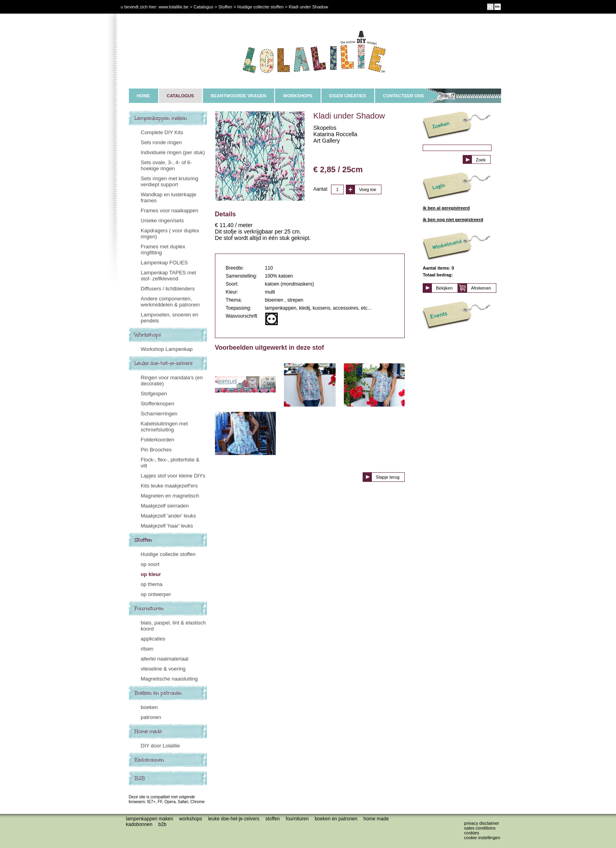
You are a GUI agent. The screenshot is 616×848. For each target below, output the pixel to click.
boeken (149, 707)
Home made (148, 731)
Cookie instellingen (482, 838)
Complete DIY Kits (162, 132)
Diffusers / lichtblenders (168, 289)
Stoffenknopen (158, 404)
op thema (152, 584)
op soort (150, 564)
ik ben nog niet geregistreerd (453, 220)
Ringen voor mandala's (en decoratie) (172, 381)
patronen (151, 717)
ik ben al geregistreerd (446, 208)
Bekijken (444, 288)
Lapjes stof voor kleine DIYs (173, 476)
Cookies (472, 833)
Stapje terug (388, 477)
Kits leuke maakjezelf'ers (170, 486)
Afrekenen (481, 288)
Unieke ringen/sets (163, 221)
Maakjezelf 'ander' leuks (169, 516)
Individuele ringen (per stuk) (173, 152)
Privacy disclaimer (482, 823)
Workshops (148, 335)
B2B (140, 778)
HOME (143, 96)
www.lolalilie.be (174, 7)
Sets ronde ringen (162, 142)
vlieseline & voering (163, 669)
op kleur (151, 574)
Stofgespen (154, 394)
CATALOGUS (181, 96)
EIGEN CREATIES (348, 96)
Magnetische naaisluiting (169, 679)
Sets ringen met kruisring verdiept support (170, 181)
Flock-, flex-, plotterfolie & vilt (170, 463)
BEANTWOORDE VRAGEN (239, 96)
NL (490, 7)
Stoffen (143, 540)
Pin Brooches (156, 450)
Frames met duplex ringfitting (163, 250)
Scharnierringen (159, 414)
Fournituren (149, 608)
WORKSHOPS (298, 96)
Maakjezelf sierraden (165, 506)
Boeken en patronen (158, 693)
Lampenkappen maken (161, 118)
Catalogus (203, 7)
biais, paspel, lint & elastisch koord (174, 626)
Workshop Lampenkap (167, 349)
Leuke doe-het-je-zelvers (164, 363)
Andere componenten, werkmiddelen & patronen (170, 302)
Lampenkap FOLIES (165, 263)
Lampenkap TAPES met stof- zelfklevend (169, 276)
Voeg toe (368, 189)
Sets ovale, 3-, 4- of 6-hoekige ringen (167, 165)
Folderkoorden (158, 440)
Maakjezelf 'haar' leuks (167, 526)
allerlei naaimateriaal (165, 659)
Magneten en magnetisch (170, 496)
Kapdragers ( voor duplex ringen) (170, 234)
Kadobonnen (149, 760)
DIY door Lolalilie (161, 746)
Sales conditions (480, 828)
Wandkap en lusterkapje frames (169, 197)
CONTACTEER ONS (403, 96)
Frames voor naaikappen (170, 210)
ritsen (147, 649)
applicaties (153, 639)
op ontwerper (156, 594)
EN (497, 7)
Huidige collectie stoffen (168, 554)
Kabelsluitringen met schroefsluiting (165, 427)
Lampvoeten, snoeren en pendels (170, 318)
